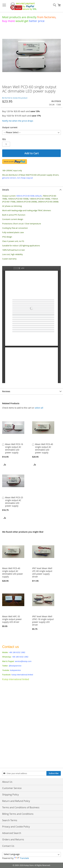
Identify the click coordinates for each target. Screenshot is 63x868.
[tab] (31, 190)
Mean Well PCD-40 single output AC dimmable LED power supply (44, 448)
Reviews (6, 391)
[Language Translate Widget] (31, 854)
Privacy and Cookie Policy (16, 827)
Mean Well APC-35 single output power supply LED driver (12, 619)
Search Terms (10, 820)
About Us (7, 782)
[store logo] (23, 6)
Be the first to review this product (15, 98)
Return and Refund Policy (16, 801)
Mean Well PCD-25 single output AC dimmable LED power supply (14, 502)
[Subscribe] (54, 773)
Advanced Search (12, 833)
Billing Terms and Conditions (18, 814)
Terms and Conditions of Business (21, 807)
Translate (22, 858)
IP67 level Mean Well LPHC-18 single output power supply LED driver (43, 621)
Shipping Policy (10, 795)
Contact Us (8, 846)
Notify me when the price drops (18, 121)
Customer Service (12, 788)
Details (6, 190)
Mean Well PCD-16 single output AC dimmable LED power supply (14, 448)
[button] (5, 464)
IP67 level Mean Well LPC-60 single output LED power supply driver (42, 572)
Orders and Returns (13, 839)
